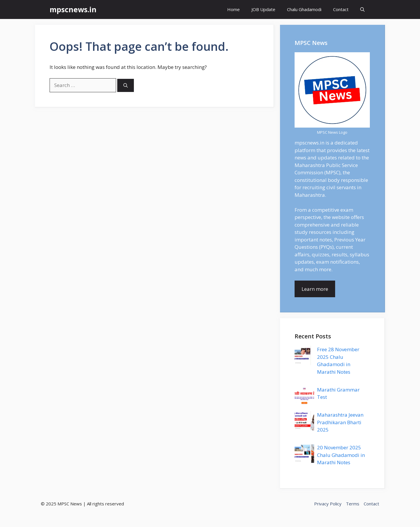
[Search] (126, 85)
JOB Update (263, 9)
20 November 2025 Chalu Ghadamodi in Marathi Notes (341, 455)
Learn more (315, 289)
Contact (341, 9)
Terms (353, 504)
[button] (362, 9)
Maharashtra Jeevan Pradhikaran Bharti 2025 (340, 422)
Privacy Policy (328, 504)
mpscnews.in (73, 9)
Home (233, 9)
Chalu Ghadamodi (304, 9)
